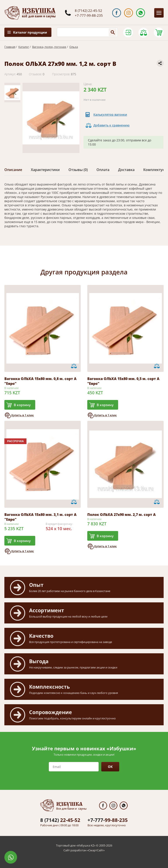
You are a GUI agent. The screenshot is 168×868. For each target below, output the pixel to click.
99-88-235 (108, 820)
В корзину (22, 405)
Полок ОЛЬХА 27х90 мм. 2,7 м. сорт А (122, 515)
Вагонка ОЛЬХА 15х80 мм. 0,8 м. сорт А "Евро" (40, 381)
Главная (10, 47)
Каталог (24, 47)
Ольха (74, 47)
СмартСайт (96, 850)
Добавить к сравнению (111, 125)
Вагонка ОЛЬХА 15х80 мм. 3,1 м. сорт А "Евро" (40, 517)
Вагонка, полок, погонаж (49, 47)
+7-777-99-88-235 (89, 15)
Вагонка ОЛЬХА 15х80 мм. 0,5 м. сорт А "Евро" (123, 381)
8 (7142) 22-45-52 (88, 11)
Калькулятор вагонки (110, 114)
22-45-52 (60, 820)
